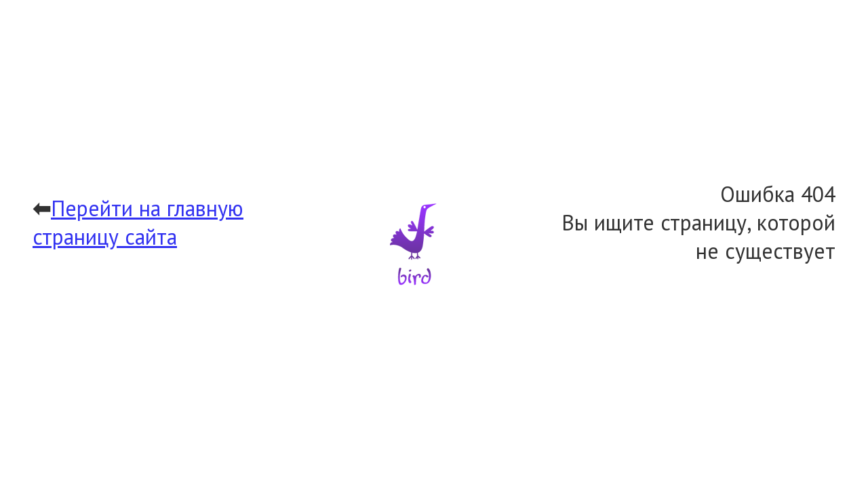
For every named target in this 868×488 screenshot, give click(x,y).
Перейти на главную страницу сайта (138, 222)
